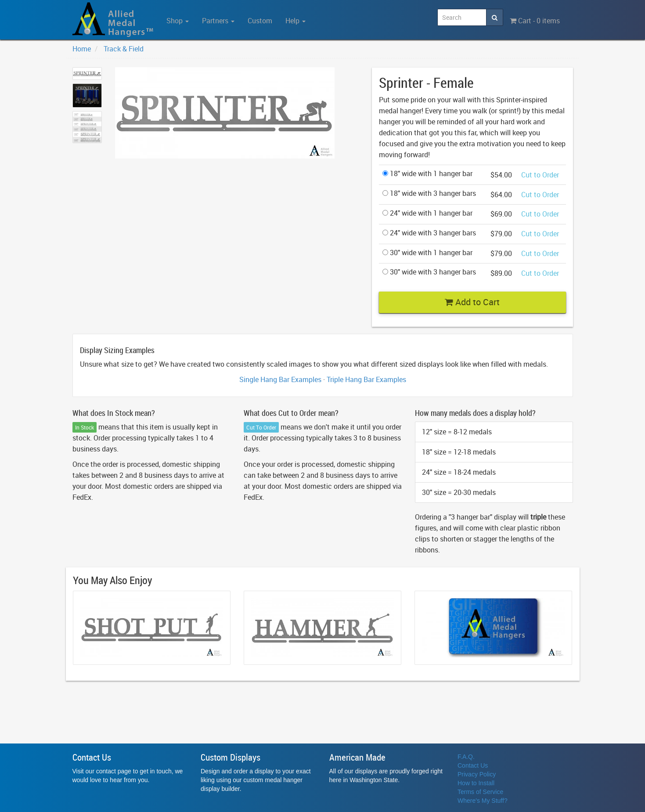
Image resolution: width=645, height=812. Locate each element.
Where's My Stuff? (483, 801)
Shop (178, 21)
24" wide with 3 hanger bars (429, 233)
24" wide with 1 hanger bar (427, 213)
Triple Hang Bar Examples (366, 379)
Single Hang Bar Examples (280, 379)
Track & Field (124, 49)
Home (82, 49)
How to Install (476, 783)
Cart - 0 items (535, 21)
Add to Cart (472, 302)
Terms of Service (480, 792)
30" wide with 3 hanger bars (429, 272)
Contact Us (473, 765)
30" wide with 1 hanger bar (427, 253)
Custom (260, 21)
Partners (218, 21)
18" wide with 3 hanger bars (429, 193)
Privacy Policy (477, 774)
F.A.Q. (466, 757)
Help (295, 21)
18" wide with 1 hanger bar (427, 173)
